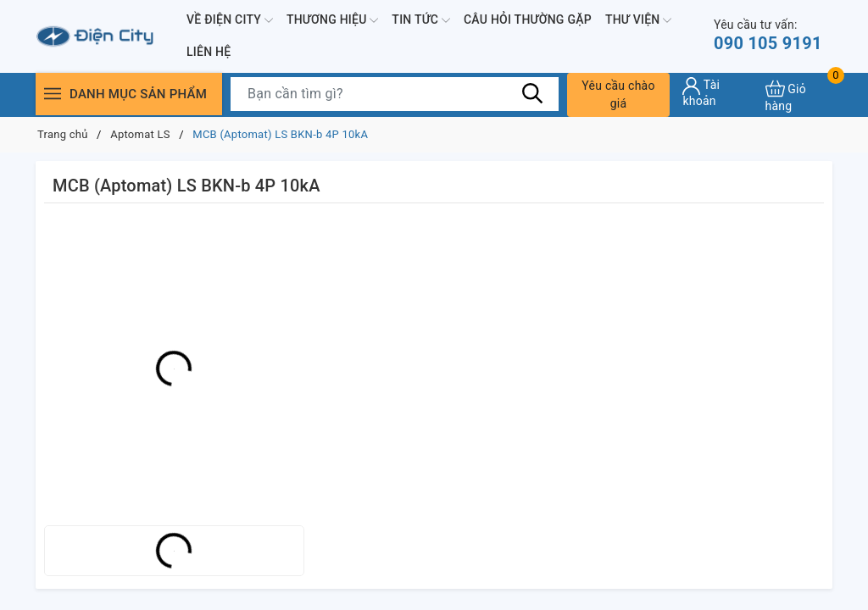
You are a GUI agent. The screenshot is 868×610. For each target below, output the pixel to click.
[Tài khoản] (717, 92)
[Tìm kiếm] (533, 93)
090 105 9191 (768, 35)
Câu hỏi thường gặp (528, 19)
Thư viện (638, 20)
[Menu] (53, 94)
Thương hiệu (332, 20)
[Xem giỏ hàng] (799, 94)
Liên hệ (209, 52)
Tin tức (421, 20)
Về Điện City (230, 20)
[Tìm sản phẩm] (395, 94)
